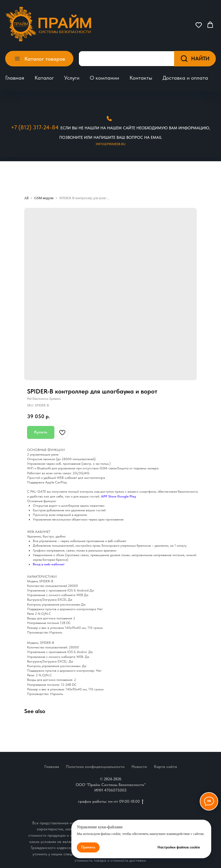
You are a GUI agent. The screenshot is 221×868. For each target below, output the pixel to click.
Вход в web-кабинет (49, 564)
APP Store (109, 496)
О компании (104, 78)
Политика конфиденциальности (95, 767)
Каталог (44, 78)
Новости (139, 767)
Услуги (72, 78)
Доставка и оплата (185, 78)
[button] (199, 25)
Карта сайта (165, 767)
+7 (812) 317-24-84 (35, 127)
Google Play (127, 496)
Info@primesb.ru (111, 144)
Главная (15, 78)
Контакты (141, 78)
